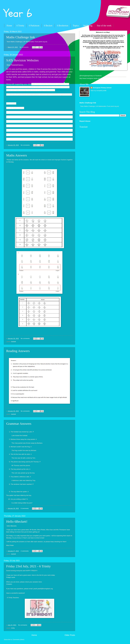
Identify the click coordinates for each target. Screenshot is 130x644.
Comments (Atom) (18, 640)
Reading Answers (18, 351)
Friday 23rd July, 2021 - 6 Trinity (28, 566)
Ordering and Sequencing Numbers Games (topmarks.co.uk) (26, 121)
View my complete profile (98, 91)
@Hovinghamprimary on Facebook (90, 76)
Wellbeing (88, 26)
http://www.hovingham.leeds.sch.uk (91, 78)
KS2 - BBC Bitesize (13, 117)
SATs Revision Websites (22, 60)
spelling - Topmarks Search (15, 139)
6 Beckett (48, 26)
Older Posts (70, 635)
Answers (9, 584)
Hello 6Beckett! (17, 521)
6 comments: (25, 508)
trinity (13, 628)
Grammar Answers (19, 424)
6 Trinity (20, 26)
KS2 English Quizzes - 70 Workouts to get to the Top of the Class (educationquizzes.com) (36, 130)
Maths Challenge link (21, 37)
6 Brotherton (63, 26)
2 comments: (25, 551)
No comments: (24, 47)
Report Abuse (85, 121)
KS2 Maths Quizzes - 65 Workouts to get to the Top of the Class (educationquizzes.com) (36, 135)
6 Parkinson (34, 26)
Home (9, 26)
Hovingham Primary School (102, 88)
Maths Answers (17, 155)
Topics (76, 26)
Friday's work (11, 577)
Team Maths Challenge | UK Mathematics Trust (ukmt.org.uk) (27, 42)
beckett (14, 342)
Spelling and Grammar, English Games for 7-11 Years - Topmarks (28, 126)
